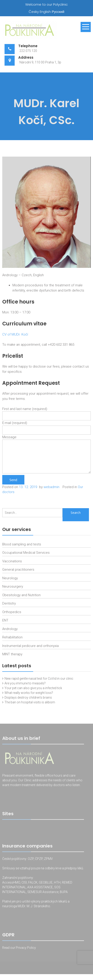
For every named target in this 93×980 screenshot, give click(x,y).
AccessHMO (11, 883)
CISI (24, 883)
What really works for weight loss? (29, 693)
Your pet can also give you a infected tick (33, 688)
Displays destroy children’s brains (28, 697)
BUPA (64, 893)
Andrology (10, 629)
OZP (30, 860)
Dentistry (9, 603)
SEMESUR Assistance (43, 893)
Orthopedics (12, 612)
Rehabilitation (12, 637)
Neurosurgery (13, 586)
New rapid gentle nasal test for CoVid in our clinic (39, 679)
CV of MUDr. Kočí (15, 334)
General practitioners (18, 570)
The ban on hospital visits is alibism (30, 702)
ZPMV (48, 860)
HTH (57, 883)
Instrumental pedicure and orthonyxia (30, 646)
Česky (34, 12)
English (45, 12)
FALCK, (33, 883)
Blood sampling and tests (22, 544)
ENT (5, 620)
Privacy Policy (26, 948)
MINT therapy (12, 654)
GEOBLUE (46, 883)
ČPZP (39, 860)
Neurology (10, 578)
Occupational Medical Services (26, 553)
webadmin (51, 487)
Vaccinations (12, 561)
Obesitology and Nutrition (21, 595)
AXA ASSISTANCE (40, 888)
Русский (58, 12)
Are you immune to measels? (25, 683)
